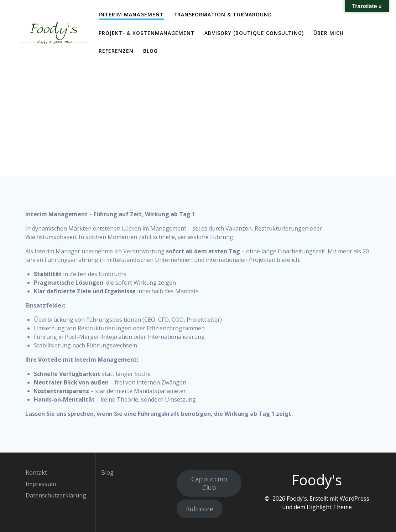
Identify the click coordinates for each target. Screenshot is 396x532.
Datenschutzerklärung (56, 495)
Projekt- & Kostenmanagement (147, 33)
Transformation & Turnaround (223, 14)
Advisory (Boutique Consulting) (254, 33)
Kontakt (36, 472)
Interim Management (131, 14)
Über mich (329, 33)
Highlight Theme (329, 507)
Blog (150, 51)
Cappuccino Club (209, 483)
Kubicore (200, 509)
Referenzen (116, 51)
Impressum (41, 484)
